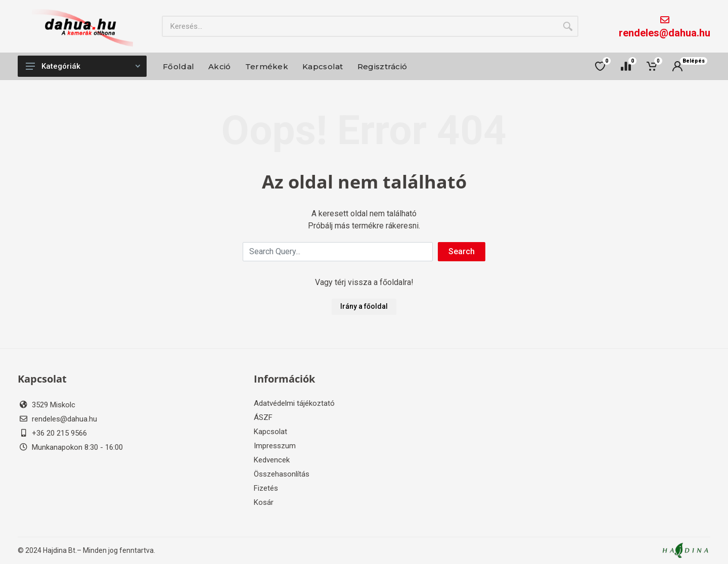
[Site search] (359, 26)
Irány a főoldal (364, 306)
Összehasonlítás (282, 474)
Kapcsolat (270, 432)
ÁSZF (263, 417)
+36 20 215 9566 (59, 433)
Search (462, 251)
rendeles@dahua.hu (665, 33)
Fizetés (266, 488)
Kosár (264, 502)
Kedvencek (272, 460)
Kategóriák (83, 66)
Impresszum (275, 446)
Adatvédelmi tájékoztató (294, 403)
